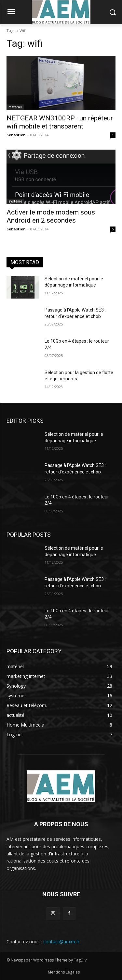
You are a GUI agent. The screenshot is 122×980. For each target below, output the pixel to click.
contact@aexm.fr (61, 942)
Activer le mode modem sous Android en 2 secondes (51, 216)
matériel (15, 107)
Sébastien (16, 135)
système (15, 201)
